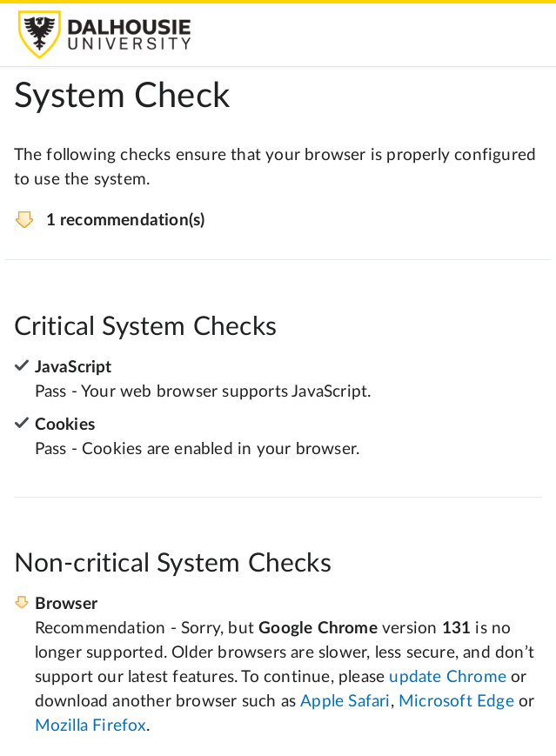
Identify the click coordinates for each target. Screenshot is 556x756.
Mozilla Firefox (90, 726)
